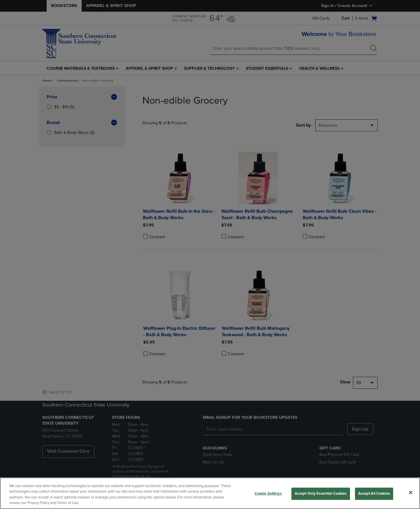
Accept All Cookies (374, 494)
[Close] (411, 492)
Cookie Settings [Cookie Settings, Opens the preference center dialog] (268, 494)
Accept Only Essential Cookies (321, 494)
